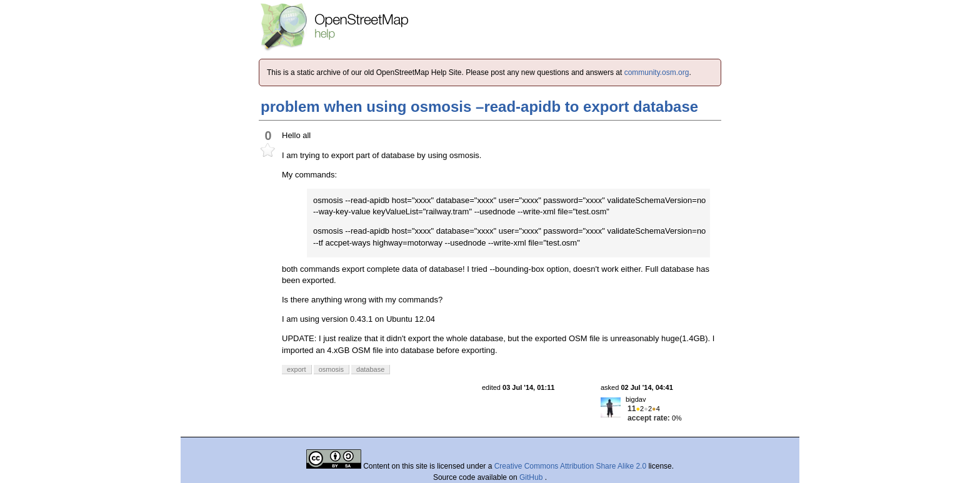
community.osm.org (657, 72)
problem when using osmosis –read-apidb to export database (479, 107)
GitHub (532, 477)
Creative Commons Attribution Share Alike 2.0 (570, 466)
